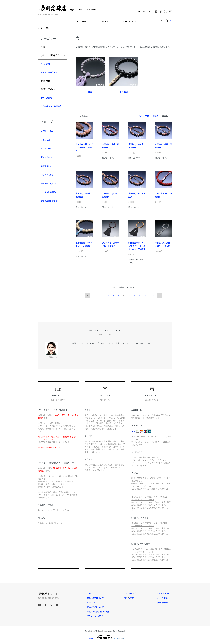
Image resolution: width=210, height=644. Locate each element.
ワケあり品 (47, 153)
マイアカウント (144, 11)
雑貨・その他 (48, 95)
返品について (105, 602)
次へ (159, 295)
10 (144, 295)
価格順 (155, 116)
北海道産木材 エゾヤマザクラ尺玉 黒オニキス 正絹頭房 (137, 246)
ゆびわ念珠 (47, 64)
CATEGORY (81, 21)
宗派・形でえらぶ (50, 201)
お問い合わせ (164, 602)
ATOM (142, 597)
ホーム (40, 28)
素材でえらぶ (48, 172)
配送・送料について (108, 597)
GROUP (104, 21)
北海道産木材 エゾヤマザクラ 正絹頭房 (84, 148)
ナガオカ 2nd (49, 143)
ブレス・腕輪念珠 (50, 55)
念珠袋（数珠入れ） (49, 76)
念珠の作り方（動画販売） (50, 116)
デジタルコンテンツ (50, 222)
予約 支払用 (48, 104)
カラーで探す (48, 162)
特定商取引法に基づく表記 (110, 611)
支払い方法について (108, 606)
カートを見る (164, 597)
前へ (88, 295)
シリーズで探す (49, 191)
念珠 (48, 28)
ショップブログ (140, 593)
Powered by (105, 636)
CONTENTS (128, 21)
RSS (136, 597)
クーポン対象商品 (50, 210)
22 (154, 295)
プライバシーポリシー (108, 615)
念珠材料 (46, 87)
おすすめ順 (144, 116)
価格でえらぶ (48, 181)
